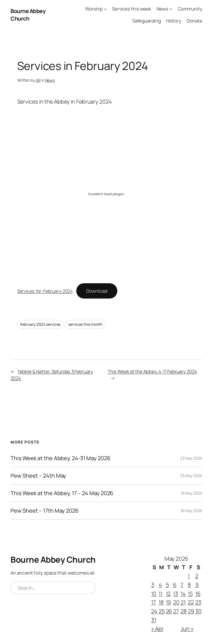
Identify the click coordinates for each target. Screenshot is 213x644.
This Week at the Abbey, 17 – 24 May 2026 (62, 493)
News (50, 80)
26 (169, 611)
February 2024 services (40, 324)
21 (183, 602)
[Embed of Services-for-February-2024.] (107, 194)
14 (183, 594)
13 (176, 594)
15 (190, 594)
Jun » (187, 629)
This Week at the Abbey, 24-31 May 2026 (60, 458)
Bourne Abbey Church (28, 15)
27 (176, 611)
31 (154, 620)
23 (198, 602)
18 (161, 602)
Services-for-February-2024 (45, 291)
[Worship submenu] (105, 9)
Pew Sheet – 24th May (38, 476)
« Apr (157, 629)
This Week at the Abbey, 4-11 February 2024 (152, 371)
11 (161, 594)
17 (154, 602)
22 (191, 602)
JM (38, 80)
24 (154, 611)
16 (198, 594)
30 (198, 611)
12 (168, 594)
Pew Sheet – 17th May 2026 (45, 511)
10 (154, 594)
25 (162, 611)
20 (176, 602)
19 (168, 602)
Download (97, 291)
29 (191, 611)
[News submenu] (171, 9)
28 (184, 611)
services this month (85, 324)
